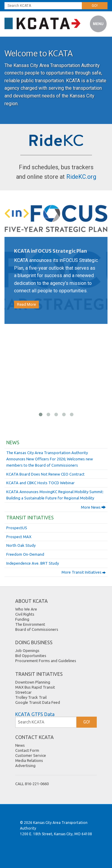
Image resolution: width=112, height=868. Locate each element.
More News (93, 507)
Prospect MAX (19, 537)
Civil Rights (25, 614)
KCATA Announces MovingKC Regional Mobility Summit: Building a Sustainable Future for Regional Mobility (55, 495)
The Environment (30, 624)
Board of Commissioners (37, 629)
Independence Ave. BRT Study (33, 563)
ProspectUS (17, 528)
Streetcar (23, 692)
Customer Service (31, 755)
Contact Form (27, 750)
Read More (26, 304)
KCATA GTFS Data (35, 714)
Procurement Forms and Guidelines (46, 661)
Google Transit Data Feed (38, 702)
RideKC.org (81, 177)
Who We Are (26, 609)
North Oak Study (21, 545)
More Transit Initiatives (84, 573)
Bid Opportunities (31, 656)
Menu (98, 24)
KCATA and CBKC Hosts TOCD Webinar (40, 483)
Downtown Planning (33, 682)
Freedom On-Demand (25, 554)
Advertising (25, 765)
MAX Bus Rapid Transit (35, 687)
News (13, 442)
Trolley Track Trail (31, 697)
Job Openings (27, 650)
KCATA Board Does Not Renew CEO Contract (45, 474)
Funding (22, 619)
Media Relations (29, 760)
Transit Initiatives (30, 518)
